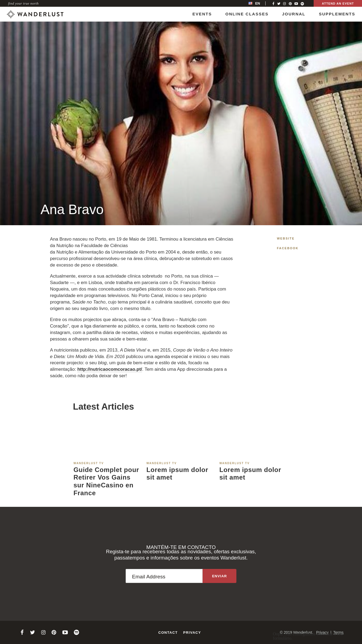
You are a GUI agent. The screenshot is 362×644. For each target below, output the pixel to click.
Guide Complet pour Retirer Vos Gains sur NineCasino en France (106, 481)
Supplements (337, 14)
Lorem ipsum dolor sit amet (177, 474)
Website (286, 238)
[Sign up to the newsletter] (219, 576)
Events (202, 14)
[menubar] (260, 3)
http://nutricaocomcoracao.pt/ (110, 369)
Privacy (192, 633)
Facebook (288, 248)
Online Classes (247, 14)
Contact (168, 633)
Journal (294, 14)
